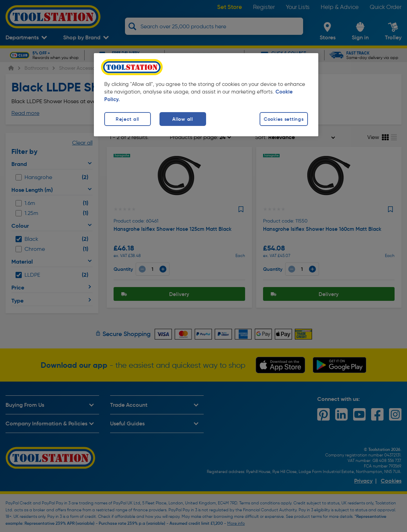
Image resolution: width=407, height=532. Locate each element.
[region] (206, 95)
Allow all (182, 119)
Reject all (127, 119)
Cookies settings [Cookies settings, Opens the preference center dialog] (284, 119)
